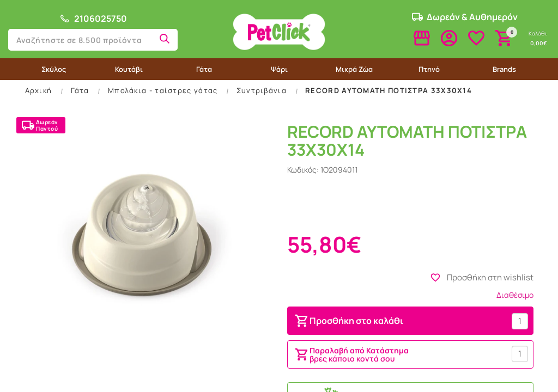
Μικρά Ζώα (354, 69)
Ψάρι (279, 69)
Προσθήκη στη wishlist (481, 278)
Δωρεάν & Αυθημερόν (465, 17)
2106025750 (93, 19)
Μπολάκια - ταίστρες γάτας (163, 90)
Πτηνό (429, 69)
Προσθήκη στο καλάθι (348, 321)
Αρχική (39, 90)
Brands (504, 69)
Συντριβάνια (262, 90)
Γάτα (204, 69)
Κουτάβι (129, 69)
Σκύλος (54, 69)
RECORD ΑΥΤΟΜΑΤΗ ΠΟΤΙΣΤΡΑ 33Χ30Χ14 (389, 90)
